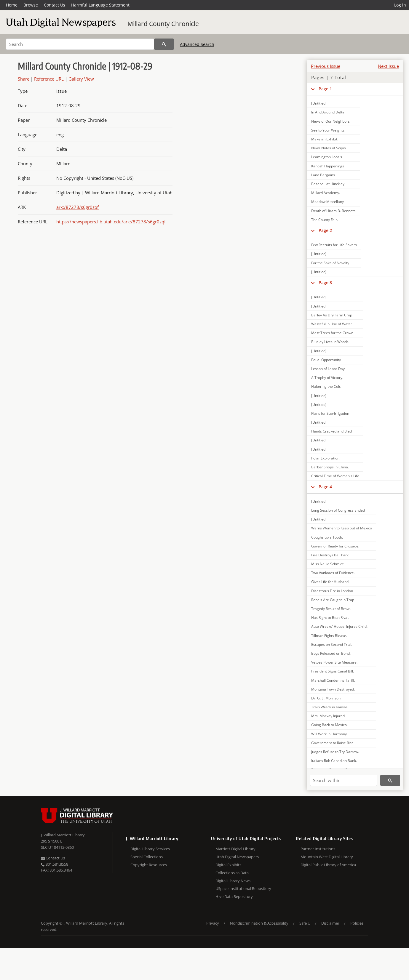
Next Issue (388, 66)
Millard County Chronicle (163, 24)
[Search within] (344, 780)
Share (24, 79)
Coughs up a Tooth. (327, 537)
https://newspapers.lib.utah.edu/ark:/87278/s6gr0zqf (111, 222)
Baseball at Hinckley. (328, 184)
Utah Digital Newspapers (237, 857)
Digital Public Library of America (328, 865)
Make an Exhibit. (325, 139)
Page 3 (325, 282)
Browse (31, 5)
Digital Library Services (150, 849)
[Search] (80, 44)
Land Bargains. (323, 175)
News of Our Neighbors (330, 121)
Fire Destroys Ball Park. (330, 555)
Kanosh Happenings (328, 166)
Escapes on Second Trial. (332, 644)
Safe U (305, 923)
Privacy (213, 923)
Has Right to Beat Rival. (330, 618)
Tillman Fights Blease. (329, 636)
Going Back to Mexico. (329, 725)
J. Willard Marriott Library (63, 835)
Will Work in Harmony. (329, 734)
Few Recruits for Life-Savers (334, 245)
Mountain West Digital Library (327, 857)
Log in (400, 5)
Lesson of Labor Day (328, 369)
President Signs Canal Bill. (333, 671)
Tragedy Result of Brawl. (331, 609)
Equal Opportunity (326, 360)
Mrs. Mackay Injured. (328, 716)
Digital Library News (233, 881)
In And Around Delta (328, 112)
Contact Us (55, 5)
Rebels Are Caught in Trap (333, 600)
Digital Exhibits (228, 865)
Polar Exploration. (326, 458)
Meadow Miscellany (327, 202)
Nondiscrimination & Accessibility (259, 923)
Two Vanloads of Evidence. (333, 573)
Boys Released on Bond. (331, 653)
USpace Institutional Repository (243, 888)
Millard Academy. (326, 193)
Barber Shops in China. (330, 467)
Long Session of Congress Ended (338, 510)
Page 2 (325, 230)
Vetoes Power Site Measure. (334, 662)
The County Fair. (325, 220)
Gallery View (81, 79)
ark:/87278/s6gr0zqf (78, 207)
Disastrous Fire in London (332, 591)
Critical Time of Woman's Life (335, 476)
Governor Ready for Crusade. (335, 546)
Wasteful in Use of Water (332, 324)
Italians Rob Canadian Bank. (334, 761)
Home (12, 5)
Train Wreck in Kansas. (330, 707)
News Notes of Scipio (329, 148)
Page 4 (325, 487)
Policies (357, 923)
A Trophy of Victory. (327, 378)
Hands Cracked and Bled (331, 431)
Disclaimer (330, 923)
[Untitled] (319, 103)
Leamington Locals (327, 157)
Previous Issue (326, 66)
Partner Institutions (318, 849)
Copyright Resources (149, 865)
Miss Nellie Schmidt (327, 564)
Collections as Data (232, 873)
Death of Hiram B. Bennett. (333, 211)
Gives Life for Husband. (330, 582)
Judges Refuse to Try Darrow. (335, 752)
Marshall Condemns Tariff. (333, 680)
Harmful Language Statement (100, 5)
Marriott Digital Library (235, 849)
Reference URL (49, 79)
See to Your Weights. (328, 130)
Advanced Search (197, 44)
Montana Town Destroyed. (333, 689)
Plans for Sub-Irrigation (330, 413)
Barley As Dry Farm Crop (332, 315)
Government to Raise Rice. (333, 743)
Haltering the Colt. (326, 386)
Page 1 (325, 89)
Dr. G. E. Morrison (326, 698)
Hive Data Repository (234, 896)
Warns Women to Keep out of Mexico (342, 528)
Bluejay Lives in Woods (330, 342)
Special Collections (147, 857)
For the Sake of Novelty (330, 263)
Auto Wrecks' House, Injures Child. (339, 626)
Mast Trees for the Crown (332, 333)
